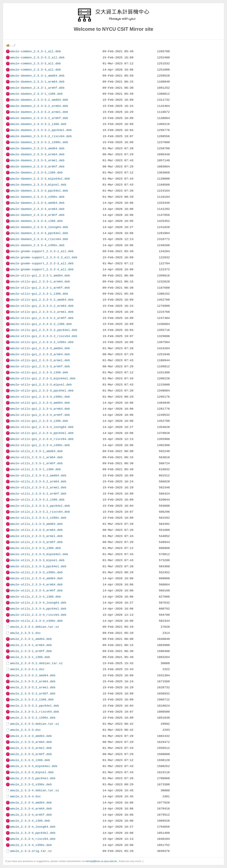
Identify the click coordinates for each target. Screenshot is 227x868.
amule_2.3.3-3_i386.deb (30, 760)
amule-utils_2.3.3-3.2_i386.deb (37, 500)
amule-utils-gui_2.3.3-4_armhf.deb (40, 415)
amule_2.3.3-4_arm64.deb (31, 809)
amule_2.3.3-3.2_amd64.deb (33, 675)
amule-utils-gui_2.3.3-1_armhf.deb (40, 288)
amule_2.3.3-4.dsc (25, 796)
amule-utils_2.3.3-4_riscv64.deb (38, 615)
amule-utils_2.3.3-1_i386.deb (35, 469)
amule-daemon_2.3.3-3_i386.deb (36, 173)
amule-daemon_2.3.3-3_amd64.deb (37, 148)
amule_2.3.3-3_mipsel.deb (32, 772)
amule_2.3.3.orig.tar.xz (31, 851)
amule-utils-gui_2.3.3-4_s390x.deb (40, 445)
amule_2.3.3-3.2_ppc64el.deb (34, 706)
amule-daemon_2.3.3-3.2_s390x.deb (39, 142)
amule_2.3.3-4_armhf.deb (31, 815)
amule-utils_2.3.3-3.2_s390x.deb (38, 518)
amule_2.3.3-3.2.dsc (27, 669)
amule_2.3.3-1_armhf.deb (31, 651)
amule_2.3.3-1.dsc (25, 633)
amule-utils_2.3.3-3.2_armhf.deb (38, 494)
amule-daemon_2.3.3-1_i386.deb (36, 94)
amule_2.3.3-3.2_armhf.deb (33, 694)
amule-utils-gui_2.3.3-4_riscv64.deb (42, 439)
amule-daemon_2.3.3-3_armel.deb (37, 160)
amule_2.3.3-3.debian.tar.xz (34, 724)
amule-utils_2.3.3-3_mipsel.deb (37, 560)
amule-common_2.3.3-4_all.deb (35, 70)
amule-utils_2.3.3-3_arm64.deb (36, 530)
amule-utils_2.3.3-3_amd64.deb (36, 524)
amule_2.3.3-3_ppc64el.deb (33, 778)
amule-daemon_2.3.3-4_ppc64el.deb (39, 233)
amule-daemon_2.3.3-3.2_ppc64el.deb (41, 130)
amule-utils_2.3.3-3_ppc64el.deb (38, 566)
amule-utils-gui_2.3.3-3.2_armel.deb (42, 312)
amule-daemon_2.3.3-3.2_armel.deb (39, 112)
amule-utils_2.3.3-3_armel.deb (36, 536)
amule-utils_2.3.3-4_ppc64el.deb (38, 609)
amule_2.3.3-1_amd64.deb (31, 639)
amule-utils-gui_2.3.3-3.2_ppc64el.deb (44, 330)
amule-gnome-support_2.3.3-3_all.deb (42, 263)
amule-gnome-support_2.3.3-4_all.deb (42, 269)
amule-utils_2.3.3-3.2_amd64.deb (38, 475)
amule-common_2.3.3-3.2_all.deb (37, 58)
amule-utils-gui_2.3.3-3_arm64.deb (40, 354)
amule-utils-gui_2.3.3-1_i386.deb (39, 294)
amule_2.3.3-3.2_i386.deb (32, 700)
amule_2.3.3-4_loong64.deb (33, 827)
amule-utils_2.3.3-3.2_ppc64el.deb (40, 506)
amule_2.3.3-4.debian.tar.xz (34, 790)
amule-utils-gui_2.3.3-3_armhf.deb (40, 366)
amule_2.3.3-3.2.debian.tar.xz (36, 663)
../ (13, 45)
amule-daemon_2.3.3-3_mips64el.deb (40, 179)
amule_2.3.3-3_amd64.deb (31, 736)
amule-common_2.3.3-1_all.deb (35, 51)
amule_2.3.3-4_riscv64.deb (33, 839)
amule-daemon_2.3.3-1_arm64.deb (37, 82)
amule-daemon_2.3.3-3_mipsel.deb (38, 185)
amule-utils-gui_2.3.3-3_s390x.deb (40, 397)
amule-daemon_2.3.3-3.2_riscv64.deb (41, 136)
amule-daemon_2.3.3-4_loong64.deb (39, 227)
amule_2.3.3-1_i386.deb (30, 657)
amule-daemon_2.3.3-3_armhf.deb (37, 167)
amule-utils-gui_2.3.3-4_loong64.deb (42, 427)
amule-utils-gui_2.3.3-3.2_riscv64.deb (44, 336)
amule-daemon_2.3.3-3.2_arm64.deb (39, 106)
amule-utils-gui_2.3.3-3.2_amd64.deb (42, 300)
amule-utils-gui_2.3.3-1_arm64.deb (40, 282)
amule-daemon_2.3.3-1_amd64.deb (37, 76)
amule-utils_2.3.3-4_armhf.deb (36, 591)
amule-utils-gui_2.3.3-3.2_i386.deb (41, 324)
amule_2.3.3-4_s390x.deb (31, 845)
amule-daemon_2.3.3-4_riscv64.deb (39, 239)
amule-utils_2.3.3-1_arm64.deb (36, 457)
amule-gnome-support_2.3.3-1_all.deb (42, 251)
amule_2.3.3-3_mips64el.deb (33, 766)
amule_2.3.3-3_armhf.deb (31, 754)
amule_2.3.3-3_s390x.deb (31, 784)
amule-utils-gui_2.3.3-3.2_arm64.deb (42, 306)
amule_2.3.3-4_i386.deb (30, 821)
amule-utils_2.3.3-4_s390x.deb (36, 621)
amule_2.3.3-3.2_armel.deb (33, 687)
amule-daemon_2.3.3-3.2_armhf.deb (39, 118)
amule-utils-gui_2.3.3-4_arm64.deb (40, 409)
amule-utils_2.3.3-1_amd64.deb (36, 451)
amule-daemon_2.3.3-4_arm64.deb (37, 209)
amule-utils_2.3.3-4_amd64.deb (36, 578)
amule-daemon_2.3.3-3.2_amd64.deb (39, 100)
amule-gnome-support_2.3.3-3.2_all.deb (44, 257)
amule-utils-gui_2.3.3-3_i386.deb (39, 372)
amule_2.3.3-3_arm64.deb (31, 742)
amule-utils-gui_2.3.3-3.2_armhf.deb (42, 318)
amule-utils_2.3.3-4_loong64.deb (38, 603)
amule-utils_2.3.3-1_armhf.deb (36, 463)
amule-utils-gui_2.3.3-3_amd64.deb (40, 348)
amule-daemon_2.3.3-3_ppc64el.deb (39, 191)
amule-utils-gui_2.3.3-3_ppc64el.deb (42, 391)
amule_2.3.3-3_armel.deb (31, 748)
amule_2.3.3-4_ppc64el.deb (33, 833)
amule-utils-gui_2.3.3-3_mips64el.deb (43, 378)
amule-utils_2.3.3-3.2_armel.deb (38, 487)
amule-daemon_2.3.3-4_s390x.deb (37, 245)
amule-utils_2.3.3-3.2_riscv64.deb (40, 512)
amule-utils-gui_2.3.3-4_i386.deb (39, 421)
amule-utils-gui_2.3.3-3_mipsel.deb (41, 385)
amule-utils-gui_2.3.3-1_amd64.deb (40, 276)
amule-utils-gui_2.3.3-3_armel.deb (40, 360)
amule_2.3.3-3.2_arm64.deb (33, 681)
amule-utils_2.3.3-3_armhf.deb (36, 542)
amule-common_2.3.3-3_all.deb (35, 64)
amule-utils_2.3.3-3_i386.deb (35, 548)
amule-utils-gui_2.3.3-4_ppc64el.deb (42, 433)
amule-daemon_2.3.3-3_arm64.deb (37, 154)
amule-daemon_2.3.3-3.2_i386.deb (38, 124)
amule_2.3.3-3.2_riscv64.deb (34, 712)
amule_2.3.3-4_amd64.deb (31, 803)
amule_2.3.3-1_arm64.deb (31, 645)
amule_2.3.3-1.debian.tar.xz (34, 627)
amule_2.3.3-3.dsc (25, 730)
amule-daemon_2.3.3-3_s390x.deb (37, 197)
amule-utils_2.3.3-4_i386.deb (35, 597)
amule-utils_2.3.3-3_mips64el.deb (39, 554)
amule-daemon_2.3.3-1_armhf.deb (37, 88)
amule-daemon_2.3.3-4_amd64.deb (37, 203)
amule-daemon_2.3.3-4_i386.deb (36, 221)
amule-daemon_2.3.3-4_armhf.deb (37, 215)
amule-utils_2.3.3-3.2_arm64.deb (38, 481)
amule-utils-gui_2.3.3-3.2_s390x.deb (42, 342)
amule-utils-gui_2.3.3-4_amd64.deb (40, 403)
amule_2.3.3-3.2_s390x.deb (33, 718)
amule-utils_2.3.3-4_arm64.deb (36, 585)
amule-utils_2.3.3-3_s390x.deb (36, 572)
